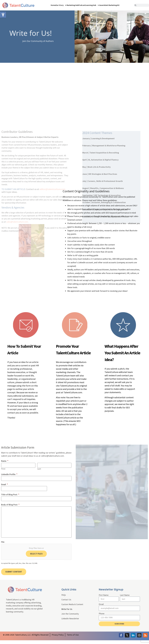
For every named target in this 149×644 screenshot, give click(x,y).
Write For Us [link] (67, 613)
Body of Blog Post (10, 503)
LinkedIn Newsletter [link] (70, 623)
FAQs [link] (64, 599)
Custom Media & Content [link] (72, 608)
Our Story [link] (61, 5)
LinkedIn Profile (9, 474)
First (3, 468)
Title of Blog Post (10, 493)
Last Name (125, 599)
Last (39, 468)
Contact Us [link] (66, 604)
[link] (3, 15)
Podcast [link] (82, 5)
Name (5, 461)
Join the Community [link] (70, 618)
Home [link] (53, 5)
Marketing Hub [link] (73, 5)
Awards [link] (102, 5)
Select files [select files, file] (36, 558)
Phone (102, 617)
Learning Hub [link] (92, 5)
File (3, 547)
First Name (104, 599)
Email (4, 484)
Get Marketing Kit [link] (112, 5)
